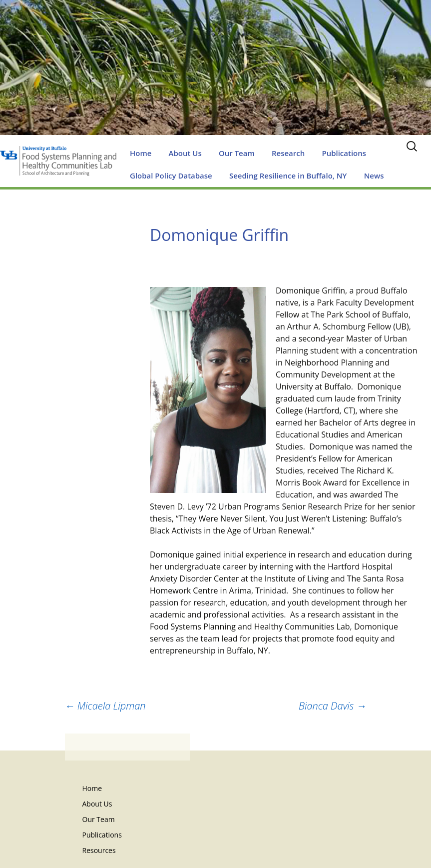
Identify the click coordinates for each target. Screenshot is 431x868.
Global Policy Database (171, 175)
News (374, 175)
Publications (344, 153)
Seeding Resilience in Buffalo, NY (288, 175)
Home (141, 153)
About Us (185, 153)
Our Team (237, 153)
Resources (99, 850)
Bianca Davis (333, 706)
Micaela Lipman (105, 706)
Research (288, 153)
